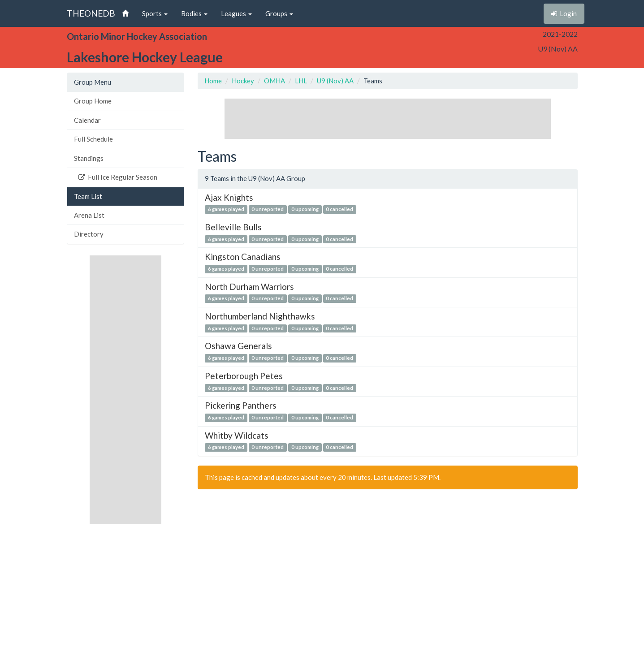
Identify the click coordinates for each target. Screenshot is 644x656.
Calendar (87, 120)
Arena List (89, 215)
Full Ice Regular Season (118, 177)
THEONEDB (91, 13)
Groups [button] (279, 13)
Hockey (243, 81)
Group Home (93, 101)
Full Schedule (93, 139)
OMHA (274, 81)
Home (213, 81)
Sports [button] (155, 13)
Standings (89, 158)
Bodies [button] (194, 13)
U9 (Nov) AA (335, 81)
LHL (301, 81)
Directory (89, 234)
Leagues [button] (236, 13)
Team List (88, 196)
